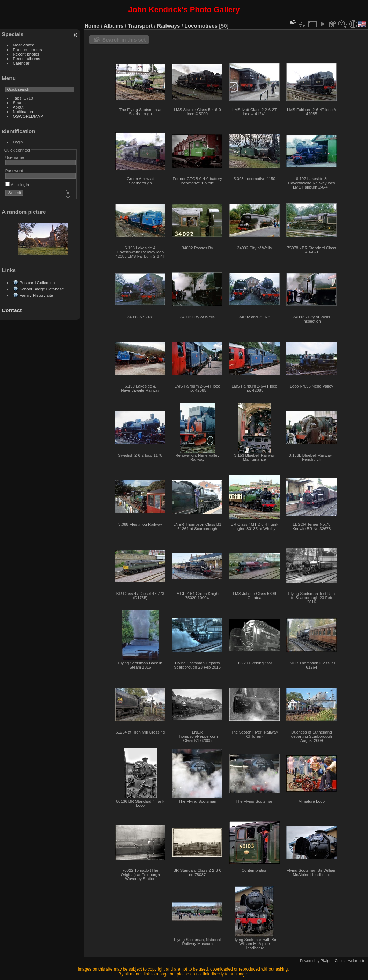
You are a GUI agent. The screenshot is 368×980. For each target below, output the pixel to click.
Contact (12, 310)
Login (18, 142)
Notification (23, 112)
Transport (140, 26)
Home (92, 26)
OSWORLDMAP (28, 116)
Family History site (36, 295)
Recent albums (27, 58)
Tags (17, 98)
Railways (169, 26)
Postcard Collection (37, 283)
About (18, 107)
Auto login (17, 185)
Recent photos (26, 54)
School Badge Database (42, 289)
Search (19, 102)
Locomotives (201, 26)
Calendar (21, 63)
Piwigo (326, 961)
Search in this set (124, 40)
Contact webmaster (351, 961)
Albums (113, 26)
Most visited (24, 45)
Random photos (27, 49)
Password (14, 171)
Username (15, 157)
